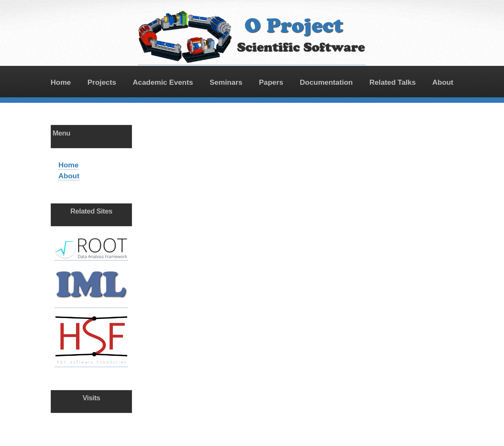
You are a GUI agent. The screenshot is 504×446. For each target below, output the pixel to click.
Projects (102, 82)
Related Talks (392, 82)
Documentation (326, 82)
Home (61, 82)
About (443, 82)
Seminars (226, 82)
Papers (271, 82)
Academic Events (163, 82)
